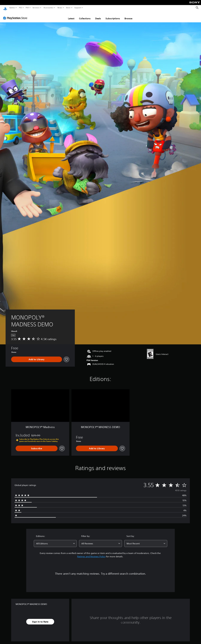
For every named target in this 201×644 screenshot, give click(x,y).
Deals (98, 16)
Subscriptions (113, 16)
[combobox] (55, 541)
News (60, 8)
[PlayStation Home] (5, 8)
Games (12, 8)
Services (36, 8)
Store (68, 8)
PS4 (27, 8)
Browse (128, 16)
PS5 (20, 8)
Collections (85, 16)
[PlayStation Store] (16, 15)
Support (78, 8)
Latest (71, 16)
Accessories (48, 8)
